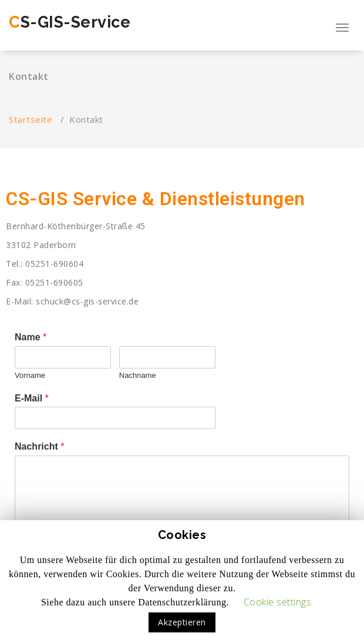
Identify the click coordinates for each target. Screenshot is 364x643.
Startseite (31, 119)
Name (31, 337)
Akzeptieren (182, 622)
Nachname (138, 375)
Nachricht (39, 446)
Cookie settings (278, 602)
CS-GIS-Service (70, 22)
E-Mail (32, 398)
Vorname (30, 375)
